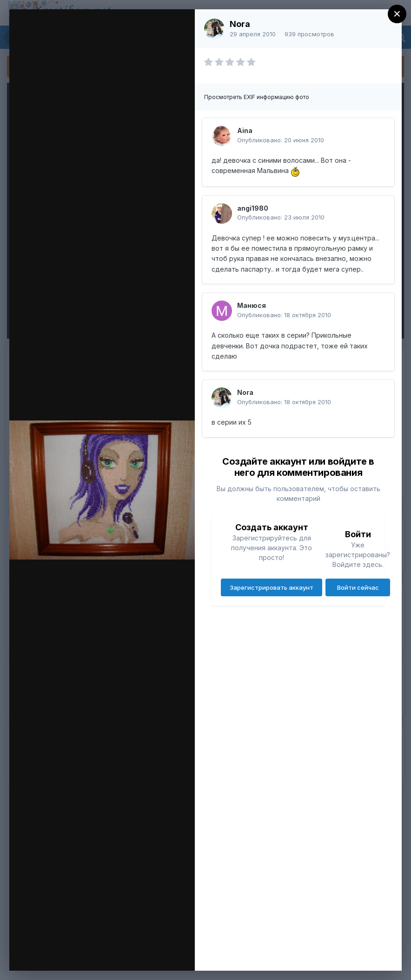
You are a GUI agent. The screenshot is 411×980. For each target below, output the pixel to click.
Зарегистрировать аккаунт (272, 587)
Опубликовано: (281, 140)
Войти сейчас (358, 587)
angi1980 (253, 208)
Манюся (252, 305)
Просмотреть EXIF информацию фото (257, 97)
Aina (245, 130)
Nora (240, 24)
